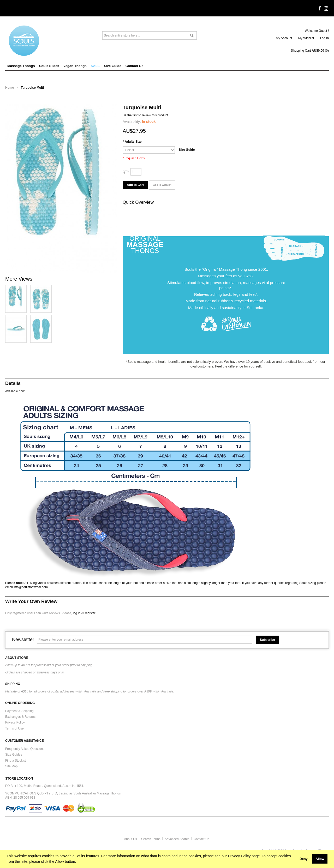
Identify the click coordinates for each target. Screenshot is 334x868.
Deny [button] (304, 859)
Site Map (11, 766)
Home (10, 88)
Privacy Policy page (244, 856)
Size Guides (14, 755)
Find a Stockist (16, 761)
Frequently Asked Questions (25, 749)
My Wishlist (306, 38)
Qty (126, 172)
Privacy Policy (15, 722)
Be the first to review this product (145, 115)
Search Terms (151, 839)
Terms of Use (14, 728)
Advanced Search (177, 839)
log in (77, 613)
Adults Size (132, 142)
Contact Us (201, 839)
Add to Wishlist (162, 185)
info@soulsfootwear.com (31, 587)
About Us (130, 839)
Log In (324, 38)
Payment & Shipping (19, 711)
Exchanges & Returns (20, 717)
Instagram (326, 9)
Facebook (320, 9)
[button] (296, 859)
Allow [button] (320, 859)
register (90, 613)
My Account (284, 38)
